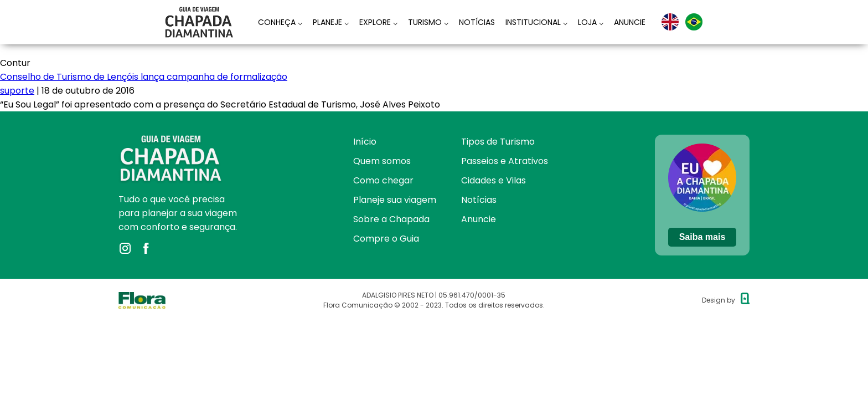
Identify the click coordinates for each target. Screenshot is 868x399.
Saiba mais (702, 237)
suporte (17, 91)
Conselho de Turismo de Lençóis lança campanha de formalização (144, 77)
